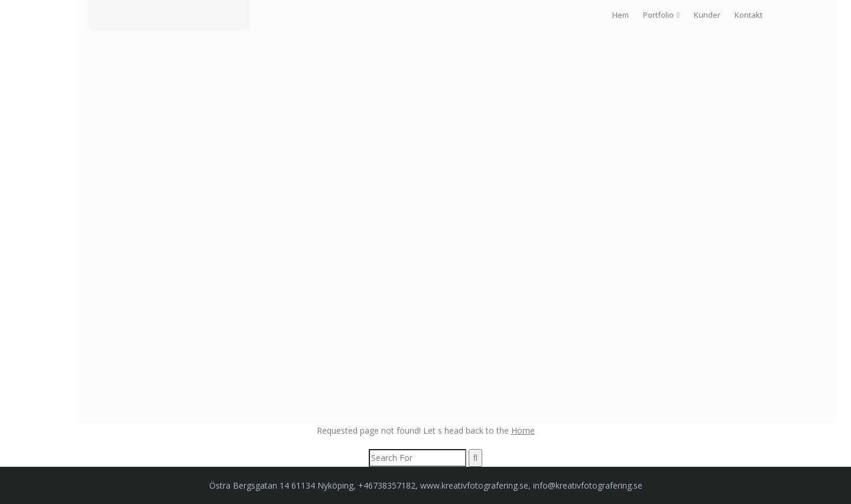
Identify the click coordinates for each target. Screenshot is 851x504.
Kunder (707, 15)
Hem (621, 15)
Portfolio (658, 15)
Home (523, 430)
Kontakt (748, 15)
